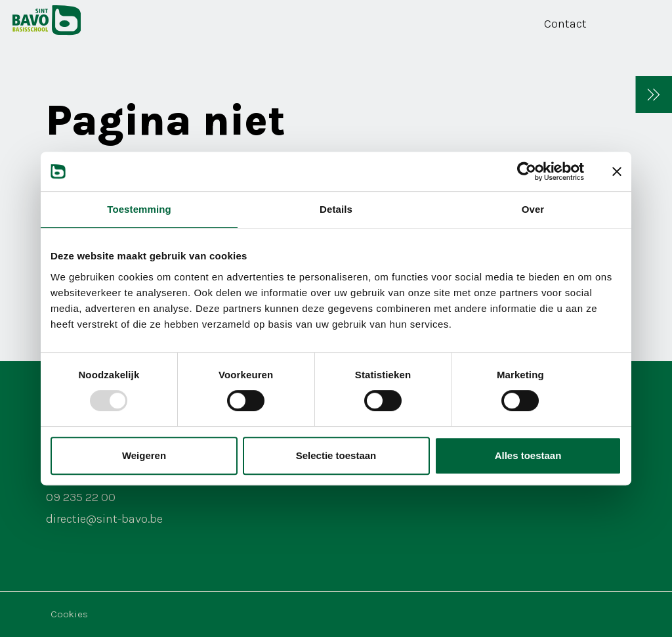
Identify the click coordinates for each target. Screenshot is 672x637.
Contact (565, 24)
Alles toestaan (528, 455)
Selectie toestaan (336, 455)
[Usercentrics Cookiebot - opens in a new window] (527, 171)
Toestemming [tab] (139, 209)
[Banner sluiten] (617, 171)
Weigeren (144, 455)
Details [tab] (336, 209)
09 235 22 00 (81, 497)
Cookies (69, 614)
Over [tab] (533, 209)
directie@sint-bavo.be (104, 519)
